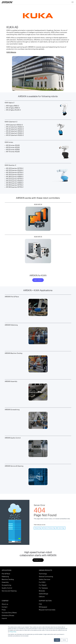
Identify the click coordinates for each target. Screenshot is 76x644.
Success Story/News (9, 613)
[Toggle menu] (73, 2)
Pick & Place (6, 574)
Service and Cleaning (9, 591)
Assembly (5, 582)
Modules (42, 591)
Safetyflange (43, 594)
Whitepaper (43, 607)
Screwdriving (6, 585)
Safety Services (44, 579)
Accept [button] (57, 640)
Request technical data (47, 610)
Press (4, 610)
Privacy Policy (13, 632)
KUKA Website (11, 52)
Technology (43, 574)
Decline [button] (64, 640)
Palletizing (5, 577)
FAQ (40, 604)
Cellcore (42, 597)
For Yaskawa (43, 588)
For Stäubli (43, 585)
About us (5, 604)
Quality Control (7, 588)
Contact (5, 607)
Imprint (4, 618)
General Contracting (46, 577)
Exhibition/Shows (8, 616)
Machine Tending (8, 579)
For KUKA (42, 582)
